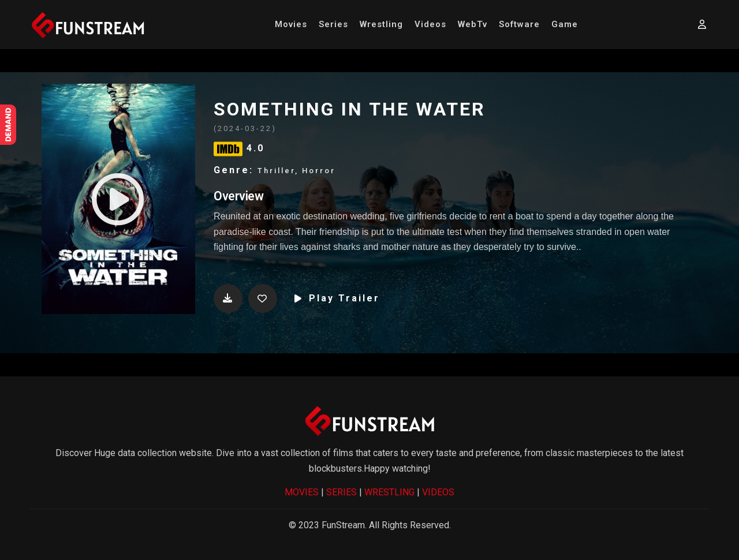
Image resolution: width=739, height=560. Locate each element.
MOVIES (302, 492)
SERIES (341, 492)
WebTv (473, 24)
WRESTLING (389, 492)
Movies (291, 24)
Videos (430, 24)
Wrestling (381, 24)
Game (565, 24)
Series (333, 24)
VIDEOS (438, 492)
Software (519, 24)
